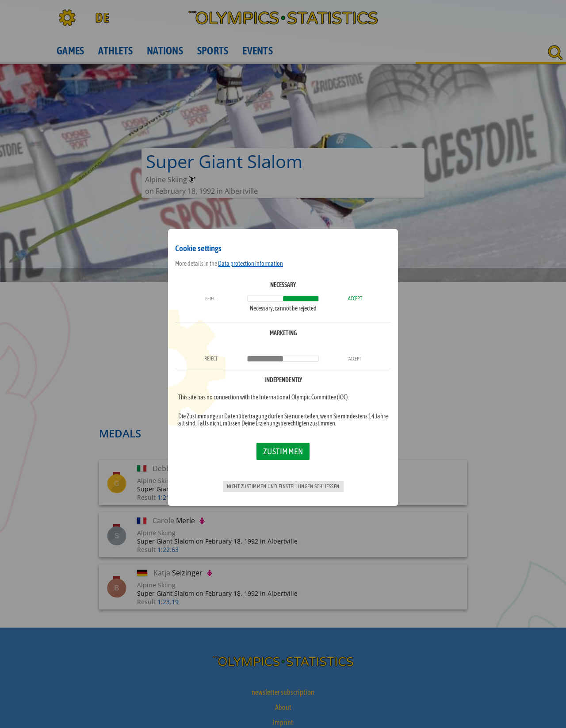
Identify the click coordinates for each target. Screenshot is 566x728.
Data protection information (250, 264)
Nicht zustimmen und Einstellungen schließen (283, 487)
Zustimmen (283, 451)
